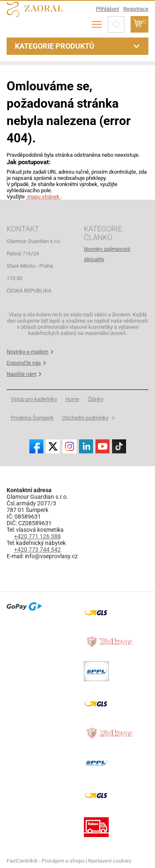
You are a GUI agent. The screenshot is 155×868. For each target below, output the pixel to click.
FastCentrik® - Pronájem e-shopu (45, 861)
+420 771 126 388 (37, 536)
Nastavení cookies (110, 861)
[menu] (97, 24)
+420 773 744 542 (37, 550)
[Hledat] (116, 24)
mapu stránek (43, 197)
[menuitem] (116, 249)
